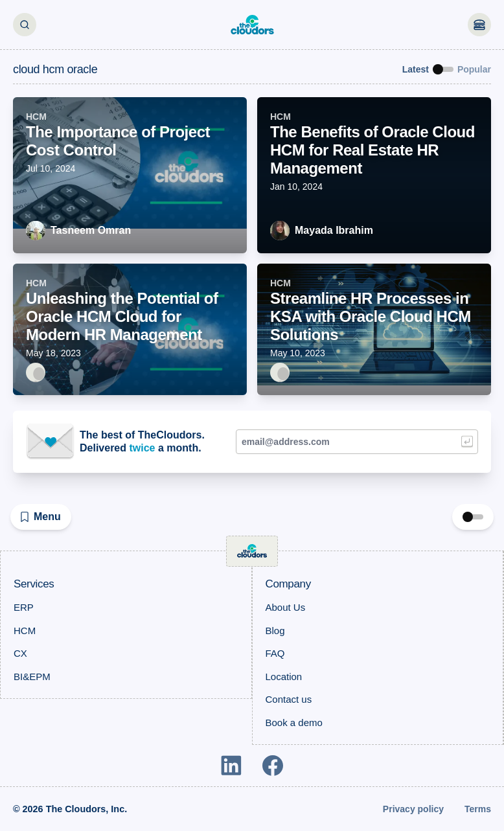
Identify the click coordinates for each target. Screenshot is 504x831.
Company (288, 584)
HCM (25, 631)
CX (20, 653)
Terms (478, 809)
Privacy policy (413, 809)
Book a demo (294, 723)
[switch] (443, 69)
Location (284, 677)
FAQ (275, 653)
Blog (275, 631)
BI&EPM (32, 677)
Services (34, 584)
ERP (24, 607)
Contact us (289, 699)
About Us (286, 607)
